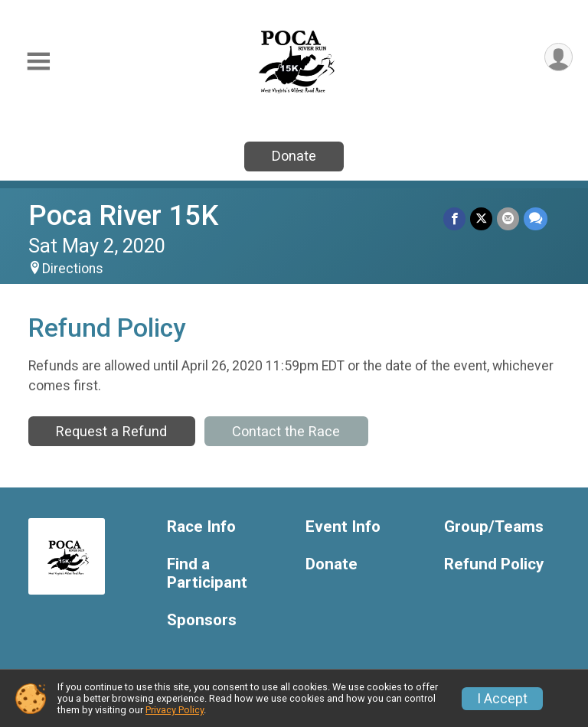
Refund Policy (494, 564)
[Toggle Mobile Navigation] (38, 62)
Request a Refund (111, 431)
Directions (73, 269)
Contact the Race (286, 431)
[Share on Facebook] (454, 218)
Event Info (343, 527)
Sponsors (202, 620)
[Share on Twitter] (481, 218)
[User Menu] (559, 57)
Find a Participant (207, 574)
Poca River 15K (123, 215)
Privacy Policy (175, 710)
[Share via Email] (508, 218)
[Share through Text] (536, 218)
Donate (294, 156)
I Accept (502, 699)
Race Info (201, 527)
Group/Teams (494, 527)
